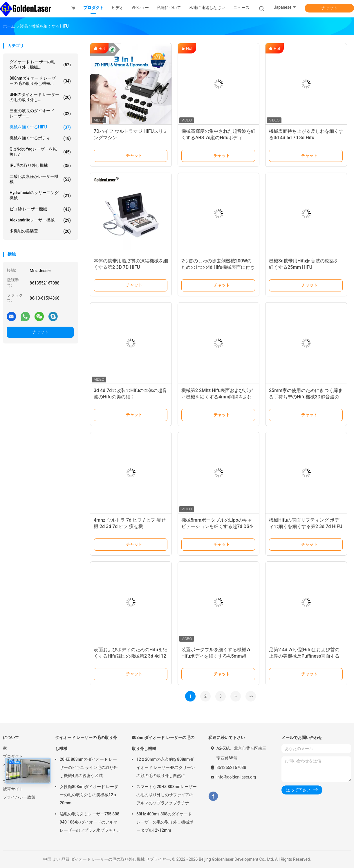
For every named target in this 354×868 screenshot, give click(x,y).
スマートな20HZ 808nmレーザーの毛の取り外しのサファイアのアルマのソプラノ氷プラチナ (167, 795)
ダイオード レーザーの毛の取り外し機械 (86, 743)
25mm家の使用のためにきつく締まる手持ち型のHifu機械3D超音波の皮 (306, 397)
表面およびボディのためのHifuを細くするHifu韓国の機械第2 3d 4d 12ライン (131, 656)
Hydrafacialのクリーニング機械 (40, 195)
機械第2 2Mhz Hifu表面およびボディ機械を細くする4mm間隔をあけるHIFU (217, 397)
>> (251, 696)
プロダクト (13, 756)
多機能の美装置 (40, 231)
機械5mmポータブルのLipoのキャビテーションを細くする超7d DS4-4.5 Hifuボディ (217, 526)
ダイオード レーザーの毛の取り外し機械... (40, 65)
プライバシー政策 (19, 797)
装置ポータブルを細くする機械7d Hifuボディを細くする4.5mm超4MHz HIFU (216, 656)
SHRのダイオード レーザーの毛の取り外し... (40, 97)
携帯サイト (13, 789)
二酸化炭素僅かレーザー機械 (40, 179)
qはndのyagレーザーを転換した (40, 152)
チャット (329, 8)
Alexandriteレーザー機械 (40, 220)
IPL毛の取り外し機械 (40, 166)
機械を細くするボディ (40, 138)
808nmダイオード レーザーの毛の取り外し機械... (40, 81)
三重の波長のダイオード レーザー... (40, 113)
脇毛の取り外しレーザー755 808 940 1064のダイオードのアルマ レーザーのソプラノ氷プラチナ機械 (90, 823)
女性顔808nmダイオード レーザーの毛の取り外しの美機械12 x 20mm (89, 795)
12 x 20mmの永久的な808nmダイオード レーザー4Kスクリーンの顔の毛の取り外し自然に (166, 767)
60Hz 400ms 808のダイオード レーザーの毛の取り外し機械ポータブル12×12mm (165, 822)
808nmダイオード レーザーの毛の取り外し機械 (163, 743)
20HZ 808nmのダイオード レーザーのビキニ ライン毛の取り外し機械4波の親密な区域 (89, 767)
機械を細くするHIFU (40, 127)
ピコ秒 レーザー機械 (40, 209)
